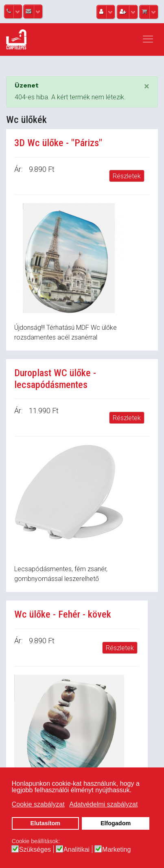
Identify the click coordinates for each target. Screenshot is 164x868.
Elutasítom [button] (46, 823)
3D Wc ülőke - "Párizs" (58, 143)
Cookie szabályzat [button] (38, 804)
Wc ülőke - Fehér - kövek (63, 614)
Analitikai (77, 850)
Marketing (116, 850)
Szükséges (35, 850)
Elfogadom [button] (116, 823)
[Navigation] (148, 39)
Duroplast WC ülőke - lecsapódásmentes (55, 379)
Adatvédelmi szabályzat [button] (103, 804)
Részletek (127, 176)
